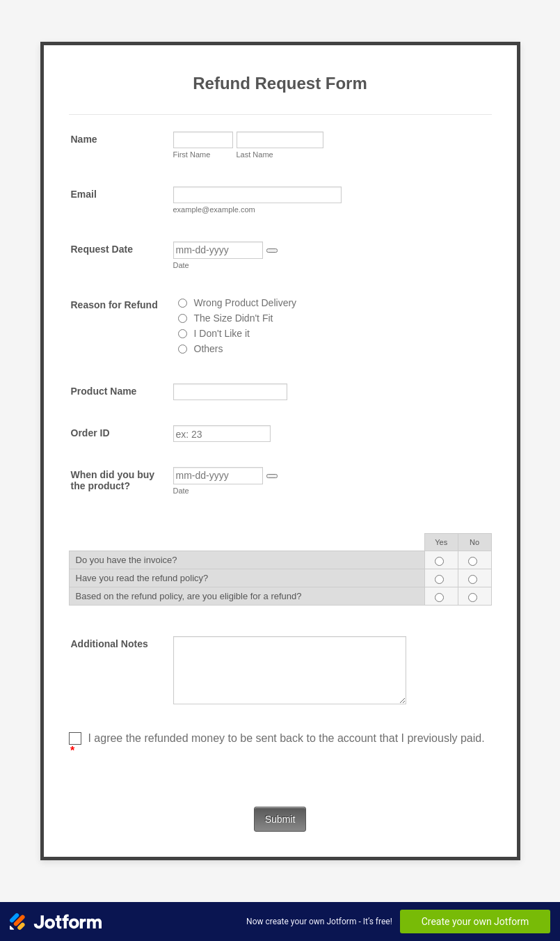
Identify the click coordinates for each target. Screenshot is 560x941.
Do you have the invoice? (127, 560)
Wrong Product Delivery (246, 303)
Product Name (104, 391)
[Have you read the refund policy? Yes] (439, 579)
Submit (280, 819)
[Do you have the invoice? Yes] (439, 561)
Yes (441, 542)
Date (181, 265)
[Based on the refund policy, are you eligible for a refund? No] (473, 598)
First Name (192, 155)
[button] (272, 251)
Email (84, 194)
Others (209, 349)
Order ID (90, 433)
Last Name (255, 155)
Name (84, 139)
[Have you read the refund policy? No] (473, 579)
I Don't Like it (222, 333)
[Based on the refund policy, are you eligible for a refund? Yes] (439, 598)
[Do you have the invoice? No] (473, 561)
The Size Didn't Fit (234, 318)
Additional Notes (110, 644)
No (474, 542)
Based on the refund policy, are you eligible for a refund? (189, 596)
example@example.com (214, 209)
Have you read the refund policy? (142, 578)
